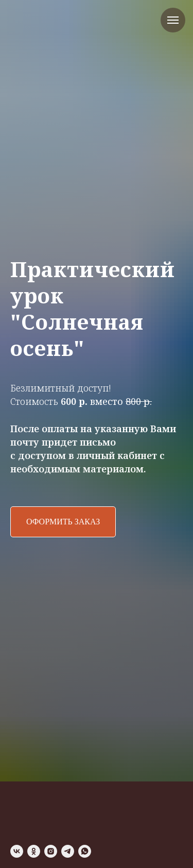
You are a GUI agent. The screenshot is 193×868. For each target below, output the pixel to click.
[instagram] (51, 851)
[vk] (17, 851)
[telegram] (68, 851)
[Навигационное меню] (173, 20)
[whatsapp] (85, 851)
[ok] (34, 851)
